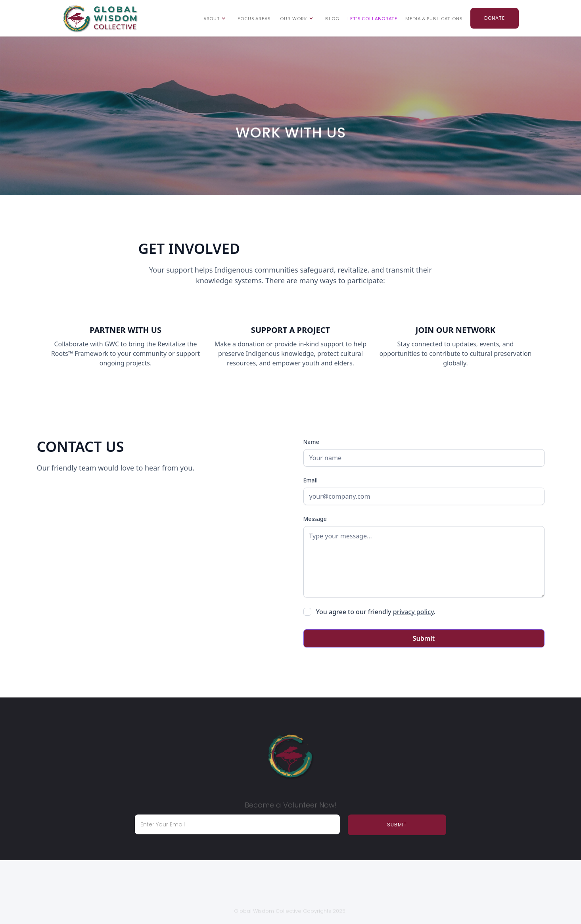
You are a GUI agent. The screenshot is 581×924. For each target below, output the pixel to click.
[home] (100, 19)
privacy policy (413, 612)
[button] (216, 18)
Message (315, 519)
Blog (332, 18)
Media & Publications (434, 18)
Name (311, 442)
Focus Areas (254, 18)
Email (311, 480)
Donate (495, 18)
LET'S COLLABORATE (372, 18)
